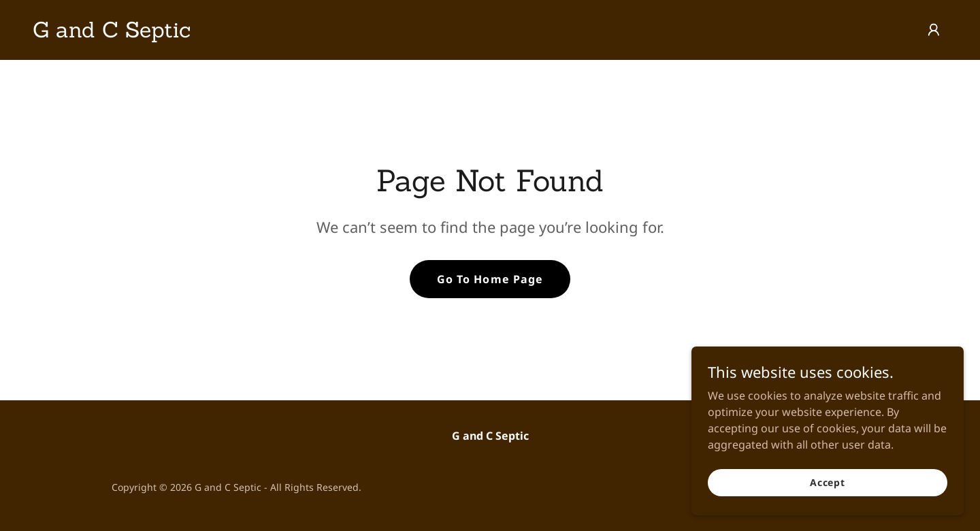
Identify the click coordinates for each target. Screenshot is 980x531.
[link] (112, 33)
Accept (828, 482)
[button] (934, 30)
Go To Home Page (490, 279)
